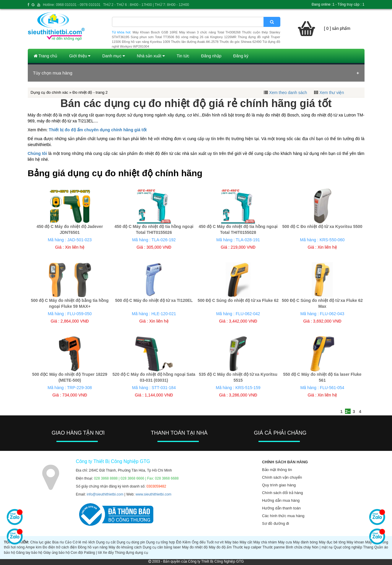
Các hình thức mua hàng (283, 516)
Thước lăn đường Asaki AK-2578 (195, 42)
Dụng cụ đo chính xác (49, 92)
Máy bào (232, 542)
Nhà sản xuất (151, 56)
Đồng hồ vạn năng (93, 547)
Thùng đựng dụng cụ (131, 553)
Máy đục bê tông (332, 542)
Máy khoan (355, 542)
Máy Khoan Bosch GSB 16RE (155, 32)
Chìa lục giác (41, 542)
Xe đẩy (108, 553)
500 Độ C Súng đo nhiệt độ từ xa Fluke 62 (238, 300)
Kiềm (187, 542)
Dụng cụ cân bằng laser (162, 547)
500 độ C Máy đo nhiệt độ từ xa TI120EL (154, 300)
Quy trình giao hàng (279, 485)
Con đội (77, 553)
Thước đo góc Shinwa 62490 (240, 42)
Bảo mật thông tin (277, 470)
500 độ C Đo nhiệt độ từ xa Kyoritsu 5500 (322, 226)
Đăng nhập (211, 56)
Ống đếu (199, 542)
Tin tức (183, 56)
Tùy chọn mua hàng (53, 73)
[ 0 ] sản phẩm (337, 28)
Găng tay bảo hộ (29, 553)
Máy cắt (246, 542)
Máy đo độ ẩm (220, 547)
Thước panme (274, 547)
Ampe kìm (33, 547)
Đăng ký (241, 56)
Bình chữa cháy (299, 547)
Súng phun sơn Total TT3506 (152, 37)
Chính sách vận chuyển (282, 477)
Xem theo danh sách (288, 93)
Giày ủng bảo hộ (57, 553)
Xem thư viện (332, 93)
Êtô (179, 542)
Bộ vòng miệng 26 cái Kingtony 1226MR (206, 37)
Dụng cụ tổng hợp (161, 542)
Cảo (68, 542)
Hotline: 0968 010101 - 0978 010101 (72, 5)
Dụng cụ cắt (106, 542)
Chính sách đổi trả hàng (283, 493)
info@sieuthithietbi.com (105, 494)
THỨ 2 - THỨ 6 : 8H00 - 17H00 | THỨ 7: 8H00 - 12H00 (146, 5)
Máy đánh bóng (305, 542)
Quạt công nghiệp (348, 547)
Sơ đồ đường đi (276, 523)
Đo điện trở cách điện (60, 547)
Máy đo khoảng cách (125, 547)
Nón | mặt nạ (322, 547)
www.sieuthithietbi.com (153, 494)
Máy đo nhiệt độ (195, 547)
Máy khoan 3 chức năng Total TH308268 (210, 32)
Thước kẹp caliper (247, 547)
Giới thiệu (80, 56)
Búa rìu (58, 542)
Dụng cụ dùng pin (131, 542)
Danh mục (114, 56)
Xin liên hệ (75, 247)
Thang (368, 547)
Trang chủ (45, 56)
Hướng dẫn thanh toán (281, 508)
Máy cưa (285, 542)
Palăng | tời (93, 553)
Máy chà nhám (265, 542)
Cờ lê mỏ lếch (84, 542)
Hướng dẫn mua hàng (281, 500)
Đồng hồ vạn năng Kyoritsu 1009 (146, 42)
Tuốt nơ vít (215, 542)
